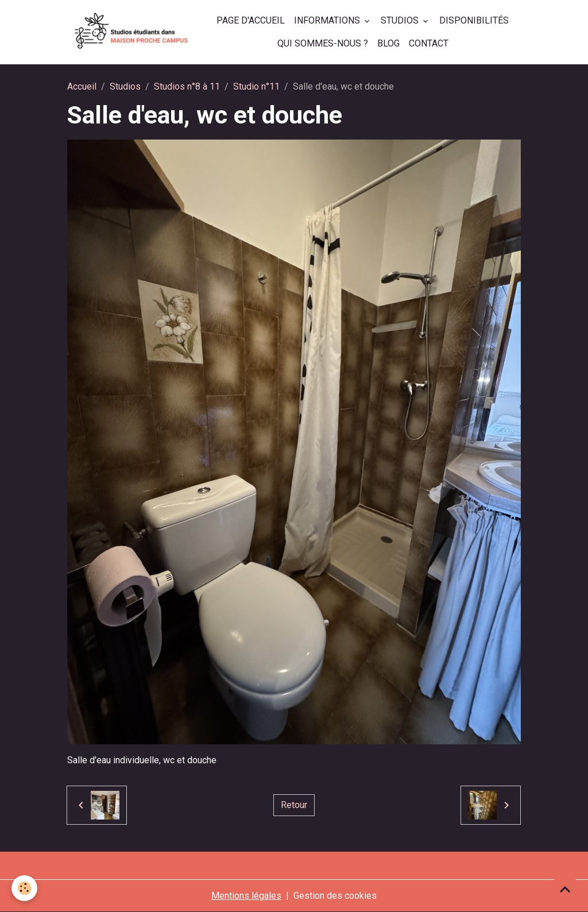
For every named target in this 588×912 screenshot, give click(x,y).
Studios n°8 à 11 (187, 86)
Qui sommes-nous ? (323, 43)
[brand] (131, 32)
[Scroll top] (565, 889)
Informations (328, 20)
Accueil (82, 86)
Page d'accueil (251, 20)
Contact (429, 43)
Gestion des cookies (335, 896)
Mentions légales (246, 896)
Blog (388, 43)
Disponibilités (474, 20)
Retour (294, 805)
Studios (401, 20)
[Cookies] (24, 888)
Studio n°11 (256, 86)
